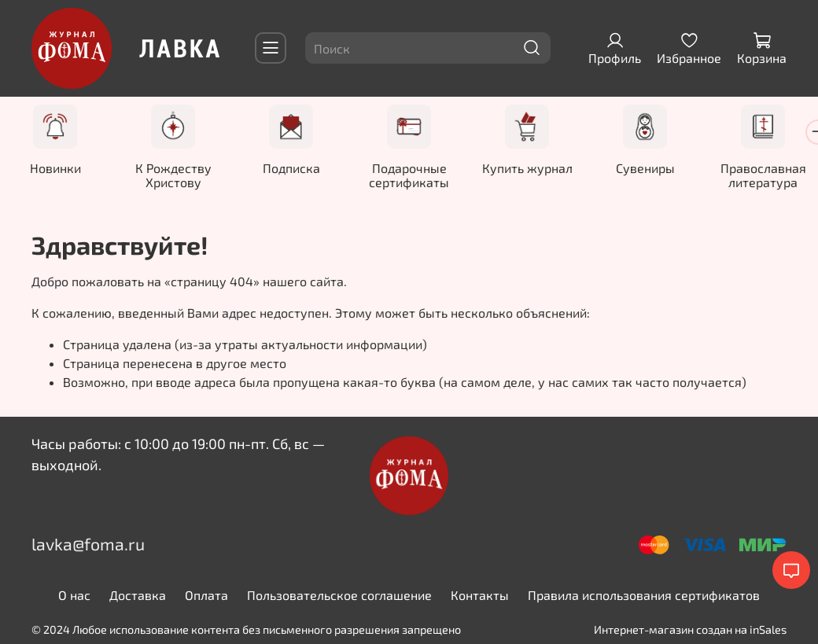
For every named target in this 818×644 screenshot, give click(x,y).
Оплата (206, 595)
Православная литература (763, 175)
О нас (74, 595)
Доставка (138, 595)
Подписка (291, 168)
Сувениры (645, 168)
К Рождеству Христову (173, 175)
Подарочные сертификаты (409, 175)
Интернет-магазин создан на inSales (690, 629)
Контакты (480, 595)
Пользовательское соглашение (339, 595)
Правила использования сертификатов (644, 595)
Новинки (55, 168)
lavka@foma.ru (88, 544)
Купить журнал (527, 168)
